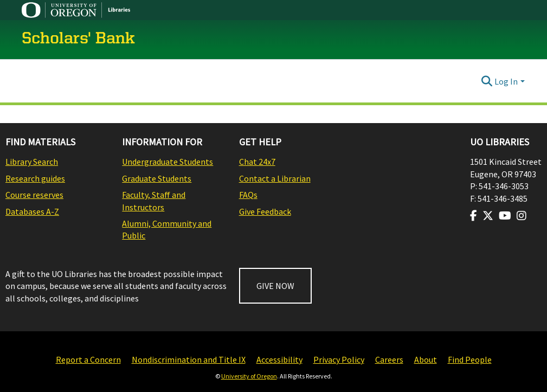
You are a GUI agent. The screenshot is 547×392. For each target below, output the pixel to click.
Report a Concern (88, 359)
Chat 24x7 (257, 162)
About (426, 359)
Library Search (32, 162)
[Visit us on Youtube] (505, 216)
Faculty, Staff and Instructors (154, 201)
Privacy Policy (339, 359)
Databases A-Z (32, 211)
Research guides (35, 178)
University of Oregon (249, 376)
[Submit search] (487, 81)
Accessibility (279, 359)
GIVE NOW (275, 286)
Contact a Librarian (275, 178)
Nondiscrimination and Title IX (189, 359)
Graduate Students (157, 178)
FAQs (248, 195)
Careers (389, 359)
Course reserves (34, 195)
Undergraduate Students (168, 162)
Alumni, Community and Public (167, 229)
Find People (470, 359)
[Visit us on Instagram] (522, 216)
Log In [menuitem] (506, 81)
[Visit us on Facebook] (474, 216)
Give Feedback (265, 211)
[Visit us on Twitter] (488, 216)
